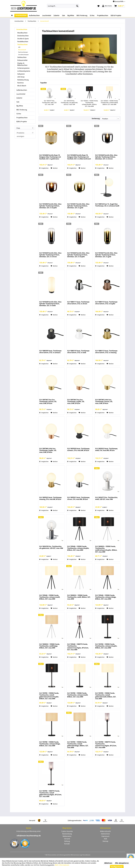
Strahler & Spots (23, 39)
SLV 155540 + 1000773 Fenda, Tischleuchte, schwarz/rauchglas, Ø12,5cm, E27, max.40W (78, 647)
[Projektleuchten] (103, 15)
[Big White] (71, 15)
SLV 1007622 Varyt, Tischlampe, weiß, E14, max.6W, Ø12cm (107, 450)
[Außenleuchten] (34, 15)
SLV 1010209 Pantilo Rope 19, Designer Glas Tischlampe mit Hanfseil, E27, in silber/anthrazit (79, 157)
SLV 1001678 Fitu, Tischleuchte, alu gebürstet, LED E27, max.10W (69, 103)
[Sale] (63, 15)
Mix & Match (22, 86)
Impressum (105, 836)
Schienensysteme (23, 68)
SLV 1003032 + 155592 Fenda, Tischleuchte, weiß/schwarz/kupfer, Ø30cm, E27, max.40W (106, 549)
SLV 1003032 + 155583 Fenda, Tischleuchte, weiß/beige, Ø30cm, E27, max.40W (50, 646)
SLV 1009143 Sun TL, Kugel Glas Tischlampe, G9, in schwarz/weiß (107, 205)
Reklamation (67, 836)
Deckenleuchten (23, 36)
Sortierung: (96, 119)
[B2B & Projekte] (116, 15)
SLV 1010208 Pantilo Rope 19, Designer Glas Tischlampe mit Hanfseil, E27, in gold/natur (50, 157)
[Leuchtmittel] (47, 15)
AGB (105, 839)
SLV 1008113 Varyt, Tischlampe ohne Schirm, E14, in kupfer (106, 303)
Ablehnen (108, 863)
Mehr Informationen (62, 865)
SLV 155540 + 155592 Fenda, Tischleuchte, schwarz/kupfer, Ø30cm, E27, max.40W (89, 103)
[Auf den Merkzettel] (54, 168)
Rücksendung (67, 834)
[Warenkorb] (119, 6)
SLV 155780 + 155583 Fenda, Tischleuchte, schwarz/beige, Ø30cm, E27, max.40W (50, 744)
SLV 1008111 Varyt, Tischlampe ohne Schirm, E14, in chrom (78, 303)
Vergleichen (44, 168)
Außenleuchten (22, 90)
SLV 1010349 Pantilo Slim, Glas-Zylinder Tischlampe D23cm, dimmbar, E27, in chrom (106, 157)
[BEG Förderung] (82, 15)
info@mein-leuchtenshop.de (29, 836)
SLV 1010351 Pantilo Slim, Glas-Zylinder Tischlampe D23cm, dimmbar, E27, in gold (78, 206)
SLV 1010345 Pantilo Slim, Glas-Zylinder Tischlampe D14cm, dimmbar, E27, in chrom (50, 255)
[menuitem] (63, 6)
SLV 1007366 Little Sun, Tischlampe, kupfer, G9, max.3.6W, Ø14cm (48, 450)
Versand (67, 839)
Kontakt (67, 844)
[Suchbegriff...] (63, 6)
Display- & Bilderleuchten (22, 64)
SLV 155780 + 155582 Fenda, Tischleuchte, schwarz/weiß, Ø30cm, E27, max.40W (78, 695)
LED (19, 47)
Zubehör (19, 98)
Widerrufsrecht (105, 831)
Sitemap (105, 841)
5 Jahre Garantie (67, 831)
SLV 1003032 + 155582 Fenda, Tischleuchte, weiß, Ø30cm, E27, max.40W (79, 597)
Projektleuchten (22, 118)
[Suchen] (77, 6)
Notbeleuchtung (23, 80)
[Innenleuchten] (21, 15)
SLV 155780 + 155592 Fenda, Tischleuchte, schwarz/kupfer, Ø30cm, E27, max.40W (106, 646)
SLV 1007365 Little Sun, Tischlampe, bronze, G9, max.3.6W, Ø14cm (104, 402)
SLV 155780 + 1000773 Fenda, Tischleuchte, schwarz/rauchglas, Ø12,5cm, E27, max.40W (106, 745)
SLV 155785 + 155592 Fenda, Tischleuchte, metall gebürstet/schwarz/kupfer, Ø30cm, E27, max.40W (49, 696)
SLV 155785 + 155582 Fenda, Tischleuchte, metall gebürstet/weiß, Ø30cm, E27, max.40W (106, 696)
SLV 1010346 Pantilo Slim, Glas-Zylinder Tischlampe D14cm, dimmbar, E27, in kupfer (78, 255)
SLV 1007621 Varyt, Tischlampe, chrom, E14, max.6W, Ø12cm (79, 498)
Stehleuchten (22, 57)
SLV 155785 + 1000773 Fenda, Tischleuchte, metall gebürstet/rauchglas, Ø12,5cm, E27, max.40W (51, 794)
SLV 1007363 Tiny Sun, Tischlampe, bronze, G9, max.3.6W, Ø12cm (48, 402)
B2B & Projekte (22, 122)
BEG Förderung (22, 110)
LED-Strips (21, 77)
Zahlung (67, 841)
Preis (18, 128)
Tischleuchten (22, 44)
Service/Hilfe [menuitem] (118, 1)
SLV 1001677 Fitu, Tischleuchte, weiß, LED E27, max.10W (49, 103)
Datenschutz (105, 834)
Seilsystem (21, 74)
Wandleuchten (22, 33)
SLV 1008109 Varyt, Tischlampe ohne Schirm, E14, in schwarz (50, 352)
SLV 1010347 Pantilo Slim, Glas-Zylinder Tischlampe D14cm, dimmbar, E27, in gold (106, 255)
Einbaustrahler (22, 60)
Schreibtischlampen (23, 55)
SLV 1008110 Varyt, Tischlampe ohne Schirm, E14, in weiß (78, 352)
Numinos (21, 83)
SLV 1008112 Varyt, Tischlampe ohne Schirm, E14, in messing (106, 352)
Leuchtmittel (21, 94)
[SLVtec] (92, 15)
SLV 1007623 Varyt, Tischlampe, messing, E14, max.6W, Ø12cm (51, 498)
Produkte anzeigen (25, 133)
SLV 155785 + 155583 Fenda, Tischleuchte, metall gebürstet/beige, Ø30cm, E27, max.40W (78, 745)
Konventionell (22, 50)
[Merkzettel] (98, 6)
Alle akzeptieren (122, 863)
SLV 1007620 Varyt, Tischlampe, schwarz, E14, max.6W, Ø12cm (79, 450)
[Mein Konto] (107, 6)
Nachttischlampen (23, 52)
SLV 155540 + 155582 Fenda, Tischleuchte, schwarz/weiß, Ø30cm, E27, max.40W (109, 103)
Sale (18, 102)
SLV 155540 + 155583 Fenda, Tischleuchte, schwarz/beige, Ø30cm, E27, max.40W (106, 597)
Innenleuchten (22, 29)
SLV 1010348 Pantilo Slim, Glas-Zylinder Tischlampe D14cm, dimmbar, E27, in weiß (50, 304)
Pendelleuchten (23, 42)
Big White (20, 106)
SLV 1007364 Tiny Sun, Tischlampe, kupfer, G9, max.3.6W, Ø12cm (76, 402)
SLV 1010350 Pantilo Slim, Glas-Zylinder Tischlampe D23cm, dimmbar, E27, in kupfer (50, 206)
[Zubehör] (57, 15)
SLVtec (19, 114)
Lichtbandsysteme (24, 71)
